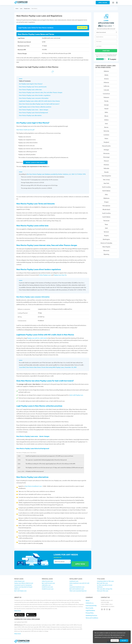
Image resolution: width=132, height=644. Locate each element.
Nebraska (106, 168)
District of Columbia (106, 243)
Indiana (106, 120)
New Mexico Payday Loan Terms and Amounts (33, 87)
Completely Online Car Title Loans (105, 581)
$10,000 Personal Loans (48, 589)
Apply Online (103, 3)
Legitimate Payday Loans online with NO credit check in (36, 101)
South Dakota (106, 217)
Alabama (106, 71)
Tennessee (106, 221)
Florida (106, 101)
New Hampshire (106, 176)
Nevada (106, 172)
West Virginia (106, 247)
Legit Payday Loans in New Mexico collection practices (39, 406)
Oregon (106, 202)
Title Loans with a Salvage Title (105, 589)
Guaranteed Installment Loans (77, 587)
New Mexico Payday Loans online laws (33, 226)
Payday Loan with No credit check (37, 338)
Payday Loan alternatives (34, 115)
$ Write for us (90, 603)
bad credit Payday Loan (76, 395)
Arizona (106, 79)
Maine (106, 138)
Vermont (106, 232)
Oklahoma (106, 198)
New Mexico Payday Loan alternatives (32, 477)
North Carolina (106, 187)
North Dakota (106, 191)
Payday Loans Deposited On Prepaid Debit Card (23, 588)
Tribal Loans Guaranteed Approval (78, 591)
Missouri (106, 161)
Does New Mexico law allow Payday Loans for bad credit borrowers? (45, 381)
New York (106, 183)
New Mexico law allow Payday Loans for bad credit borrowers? (41, 104)
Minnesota (106, 153)
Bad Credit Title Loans (102, 583)
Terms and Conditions (92, 618)
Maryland (106, 142)
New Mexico (23, 89)
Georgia (106, 105)
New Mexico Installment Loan (34, 486)
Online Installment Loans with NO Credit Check (79, 584)
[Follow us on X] (107, 609)
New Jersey (106, 180)
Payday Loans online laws (34, 89)
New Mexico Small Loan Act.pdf (25, 130)
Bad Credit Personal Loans (48, 583)
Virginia (106, 235)
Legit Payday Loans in (26, 107)
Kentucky (106, 131)
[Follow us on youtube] (109, 609)
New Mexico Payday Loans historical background (33, 448)
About (88, 600)
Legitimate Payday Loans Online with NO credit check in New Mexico (45, 335)
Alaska (106, 75)
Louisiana (106, 135)
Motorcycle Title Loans (103, 591)
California (106, 86)
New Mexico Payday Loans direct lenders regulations (39, 269)
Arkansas (106, 82)
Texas (106, 224)
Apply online (82, 28)
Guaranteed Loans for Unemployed (23, 585)
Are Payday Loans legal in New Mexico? (31, 84)
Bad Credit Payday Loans (20, 591)
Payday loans (27, 8)
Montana (106, 165)
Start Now (106, 51)
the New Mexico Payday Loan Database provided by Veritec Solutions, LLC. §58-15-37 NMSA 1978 (56, 174)
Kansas (106, 127)
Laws (21, 8)
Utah (106, 228)
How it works (89, 608)
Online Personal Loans (47, 581)
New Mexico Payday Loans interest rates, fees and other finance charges (47, 245)
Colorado (106, 90)
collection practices (45, 107)
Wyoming (106, 254)
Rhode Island (106, 209)
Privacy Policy (110, 55)
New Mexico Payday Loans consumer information (33, 297)
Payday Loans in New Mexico (35, 162)
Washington (106, 239)
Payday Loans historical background (37, 112)
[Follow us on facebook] (104, 609)
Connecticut (106, 94)
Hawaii (106, 109)
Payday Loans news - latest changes (37, 110)
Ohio (106, 194)
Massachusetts (106, 146)
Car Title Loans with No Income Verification (105, 586)
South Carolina (106, 213)
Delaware (106, 97)
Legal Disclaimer (90, 610)
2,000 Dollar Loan (46, 585)
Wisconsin (106, 250)
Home (17, 8)
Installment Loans (74, 581)
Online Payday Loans (45, 275)
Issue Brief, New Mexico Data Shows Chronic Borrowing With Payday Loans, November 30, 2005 (48, 367)
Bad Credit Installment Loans (77, 589)
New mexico (34, 8)
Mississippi (106, 157)
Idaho (106, 112)
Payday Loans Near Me (60, 275)
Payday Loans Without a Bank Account (24, 583)
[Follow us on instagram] (102, 609)
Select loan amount (62, 562)
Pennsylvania (106, 206)
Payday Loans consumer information (37, 98)
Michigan (106, 150)
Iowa (106, 123)
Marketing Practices (91, 615)
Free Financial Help (91, 605)
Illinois (106, 116)
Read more (115, 640)
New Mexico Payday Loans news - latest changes (33, 436)
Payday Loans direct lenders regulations (38, 95)
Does (21, 104)
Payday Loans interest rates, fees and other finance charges (44, 92)
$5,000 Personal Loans (47, 587)
